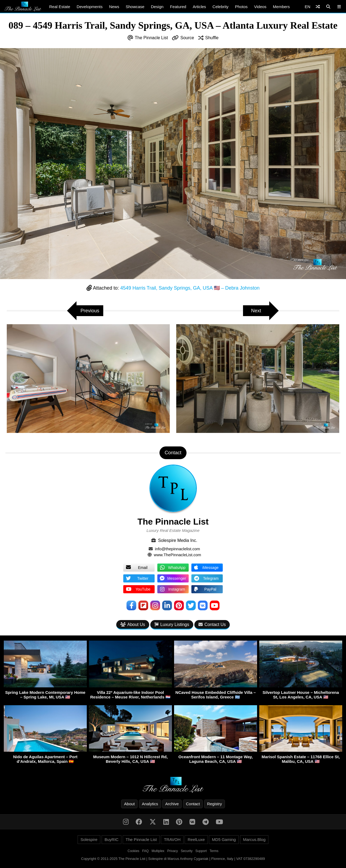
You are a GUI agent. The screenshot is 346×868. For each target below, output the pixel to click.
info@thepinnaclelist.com (177, 549)
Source (187, 38)
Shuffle (212, 38)
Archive (172, 804)
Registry (214, 804)
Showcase (135, 7)
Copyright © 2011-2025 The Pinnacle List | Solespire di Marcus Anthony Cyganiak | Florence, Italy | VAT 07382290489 (173, 859)
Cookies (133, 851)
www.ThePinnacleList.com (177, 555)
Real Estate (60, 7)
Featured (178, 7)
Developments (90, 7)
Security (187, 851)
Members (282, 7)
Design (157, 7)
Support (201, 851)
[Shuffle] (318, 7)
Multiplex (158, 851)
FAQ (145, 851)
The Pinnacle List (152, 38)
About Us (133, 625)
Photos (241, 7)
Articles (199, 7)
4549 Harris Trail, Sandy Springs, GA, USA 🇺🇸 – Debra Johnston (190, 288)
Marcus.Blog (254, 839)
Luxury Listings (172, 625)
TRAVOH (172, 839)
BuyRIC (112, 839)
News (114, 7)
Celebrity (220, 7)
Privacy (173, 851)
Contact (193, 804)
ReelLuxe (196, 839)
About (129, 804)
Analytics (150, 804)
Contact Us (212, 625)
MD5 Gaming (224, 839)
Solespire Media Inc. (178, 540)
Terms (214, 851)
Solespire (89, 839)
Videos (260, 7)
